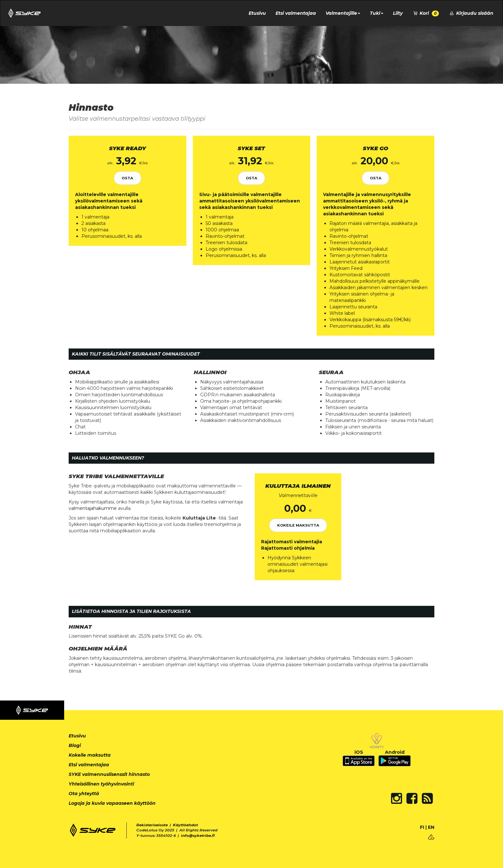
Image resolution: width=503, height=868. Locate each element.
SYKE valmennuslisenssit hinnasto (109, 774)
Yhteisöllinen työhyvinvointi (101, 784)
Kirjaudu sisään (471, 13)
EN (431, 827)
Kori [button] (426, 13)
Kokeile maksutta (298, 525)
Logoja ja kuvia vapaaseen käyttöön (112, 803)
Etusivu (257, 13)
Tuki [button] (377, 13)
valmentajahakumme (93, 508)
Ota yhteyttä (84, 794)
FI (422, 827)
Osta (127, 178)
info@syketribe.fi (198, 836)
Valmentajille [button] (343, 13)
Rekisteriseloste (152, 825)
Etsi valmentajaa (296, 13)
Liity (398, 13)
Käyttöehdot (185, 825)
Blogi (75, 745)
